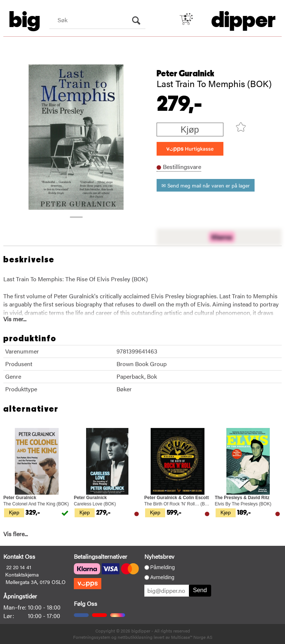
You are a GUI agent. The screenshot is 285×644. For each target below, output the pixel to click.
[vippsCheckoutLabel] (190, 149)
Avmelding (162, 577)
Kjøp (190, 130)
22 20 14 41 (19, 567)
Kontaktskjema (22, 574)
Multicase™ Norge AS (192, 637)
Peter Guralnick (185, 74)
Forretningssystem (92, 637)
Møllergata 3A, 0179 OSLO (36, 582)
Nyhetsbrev (159, 556)
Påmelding (163, 567)
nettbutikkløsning (135, 637)
